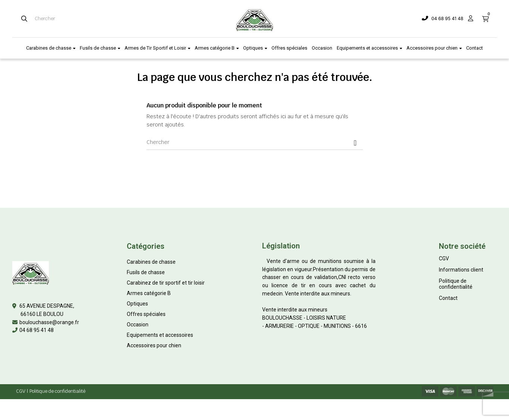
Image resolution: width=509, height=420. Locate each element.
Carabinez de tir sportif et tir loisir (166, 283)
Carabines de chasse (151, 262)
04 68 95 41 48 (447, 18)
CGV (444, 258)
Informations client (461, 270)
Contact (448, 298)
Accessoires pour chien (154, 345)
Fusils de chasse (146, 272)
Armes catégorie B (149, 293)
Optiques (137, 304)
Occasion (138, 325)
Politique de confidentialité (456, 284)
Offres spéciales (146, 314)
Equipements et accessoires (160, 335)
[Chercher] (255, 142)
